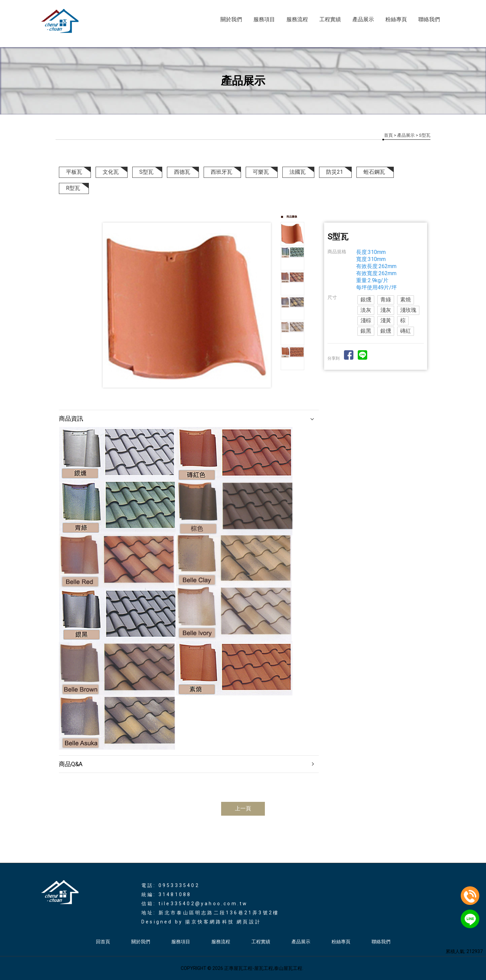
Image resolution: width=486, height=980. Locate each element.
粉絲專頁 (396, 19)
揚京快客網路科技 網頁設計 (223, 922)
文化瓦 (111, 172)
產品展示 (363, 19)
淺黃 (386, 320)
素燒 (406, 300)
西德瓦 (182, 172)
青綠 (386, 300)
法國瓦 (298, 172)
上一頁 (243, 808)
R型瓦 (73, 188)
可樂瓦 (261, 172)
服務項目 (264, 19)
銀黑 (366, 331)
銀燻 (366, 300)
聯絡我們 (429, 19)
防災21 (335, 172)
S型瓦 (146, 172)
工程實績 (330, 19)
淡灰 (366, 310)
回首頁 (103, 942)
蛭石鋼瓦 (374, 172)
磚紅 (406, 331)
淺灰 (386, 310)
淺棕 (366, 320)
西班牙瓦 (221, 172)
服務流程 (297, 19)
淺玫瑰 (408, 310)
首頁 (388, 135)
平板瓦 (74, 172)
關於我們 (231, 19)
